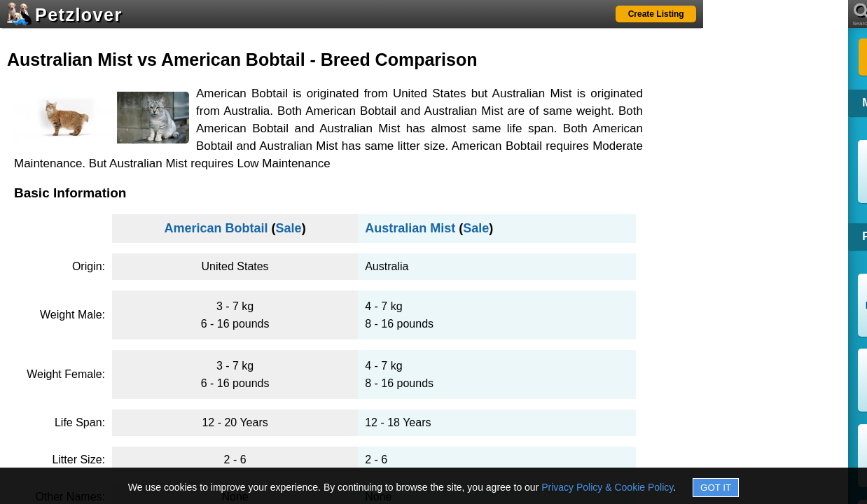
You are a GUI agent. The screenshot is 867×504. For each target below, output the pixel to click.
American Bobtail (216, 228)
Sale (289, 228)
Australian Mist (410, 228)
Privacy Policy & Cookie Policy (607, 487)
